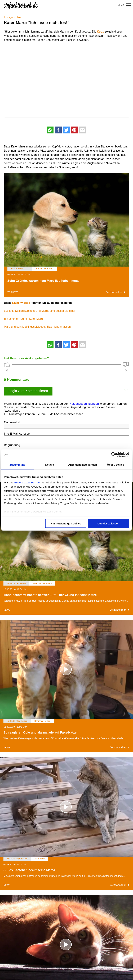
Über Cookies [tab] (116, 465)
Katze (101, 32)
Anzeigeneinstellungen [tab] (83, 465)
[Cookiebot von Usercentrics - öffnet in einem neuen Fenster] (114, 455)
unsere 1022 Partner (28, 482)
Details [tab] (50, 465)
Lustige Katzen (13, 17)
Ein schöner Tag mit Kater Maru (23, 319)
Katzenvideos (21, 303)
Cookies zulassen (108, 523)
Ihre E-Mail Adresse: (17, 434)
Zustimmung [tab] (17, 465)
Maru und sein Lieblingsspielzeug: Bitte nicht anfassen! (38, 327)
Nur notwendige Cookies (66, 523)
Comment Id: (12, 422)
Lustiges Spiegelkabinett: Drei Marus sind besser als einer (40, 311)
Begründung (12, 445)
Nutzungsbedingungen (84, 404)
